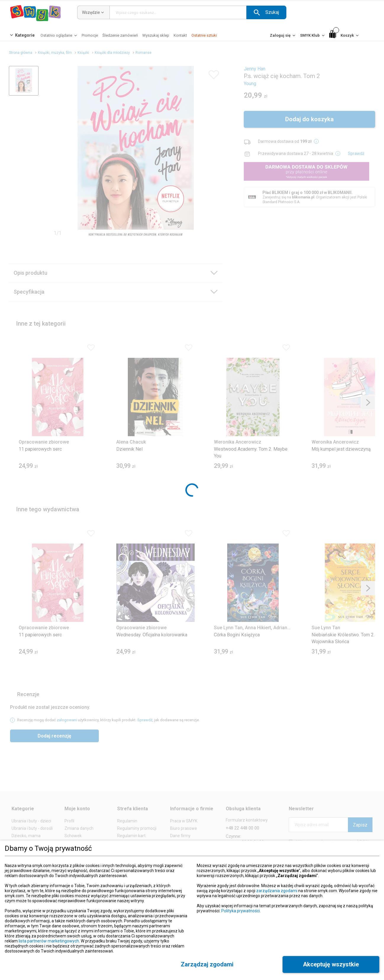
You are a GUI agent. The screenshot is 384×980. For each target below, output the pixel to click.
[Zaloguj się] (283, 37)
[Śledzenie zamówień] (120, 35)
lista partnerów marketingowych (49, 941)
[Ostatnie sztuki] (204, 35)
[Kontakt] (180, 35)
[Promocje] (90, 35)
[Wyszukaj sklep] (156, 35)
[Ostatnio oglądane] (59, 37)
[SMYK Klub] (313, 37)
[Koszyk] (345, 36)
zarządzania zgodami (277, 891)
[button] (266, 12)
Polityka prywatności (241, 911)
